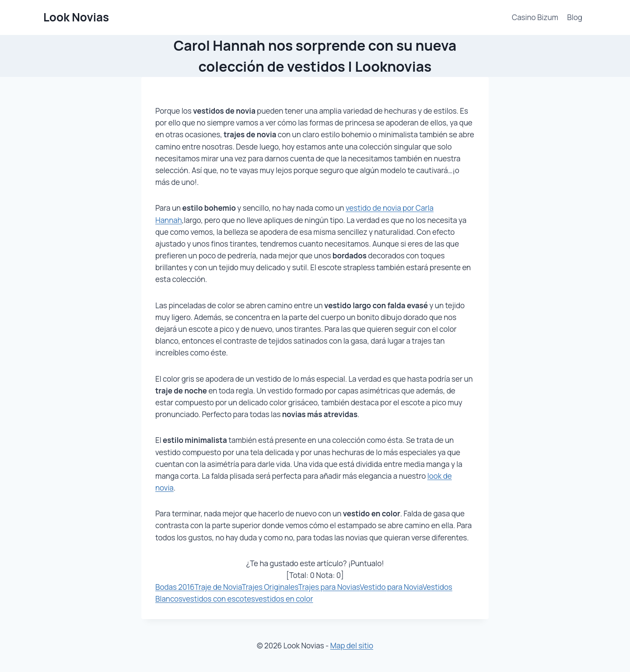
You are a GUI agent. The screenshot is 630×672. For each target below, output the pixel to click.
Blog (575, 17)
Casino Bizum (535, 17)
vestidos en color (284, 599)
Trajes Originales (270, 587)
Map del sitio (352, 646)
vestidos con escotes (219, 599)
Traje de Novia (218, 587)
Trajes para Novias (329, 587)
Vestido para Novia (391, 587)
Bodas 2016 (175, 587)
